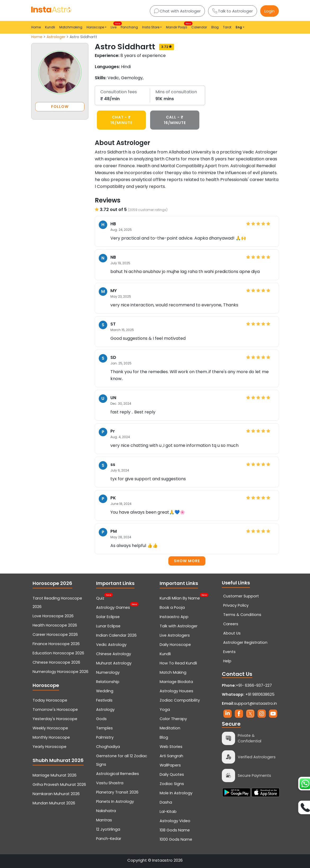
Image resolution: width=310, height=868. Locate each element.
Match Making (173, 672)
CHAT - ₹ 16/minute (121, 120)
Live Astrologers (175, 635)
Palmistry (105, 737)
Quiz (100, 598)
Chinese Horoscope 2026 (56, 662)
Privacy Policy (236, 605)
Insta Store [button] (151, 27)
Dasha (166, 802)
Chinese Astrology (114, 654)
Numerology (108, 672)
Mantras (104, 820)
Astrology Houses (176, 691)
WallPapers (170, 765)
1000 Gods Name (176, 839)
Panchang (129, 27)
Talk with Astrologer (179, 626)
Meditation (170, 728)
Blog (215, 27)
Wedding (105, 691)
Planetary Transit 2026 (117, 792)
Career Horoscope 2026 (55, 635)
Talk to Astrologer (233, 11)
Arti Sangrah (171, 756)
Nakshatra (106, 811)
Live (115, 26)
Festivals (104, 700)
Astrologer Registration (245, 642)
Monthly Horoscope (51, 737)
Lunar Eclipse (108, 626)
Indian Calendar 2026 (116, 635)
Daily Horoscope (175, 645)
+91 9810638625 (248, 694)
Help (227, 661)
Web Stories (171, 747)
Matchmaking (71, 27)
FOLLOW (60, 107)
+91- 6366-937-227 (254, 685)
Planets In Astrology (115, 801)
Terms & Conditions (242, 615)
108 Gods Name (175, 830)
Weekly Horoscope (50, 728)
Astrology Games (113, 607)
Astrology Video (175, 821)
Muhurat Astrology (114, 663)
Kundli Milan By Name (180, 598)
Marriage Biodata (176, 682)
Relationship (108, 682)
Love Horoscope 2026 (53, 616)
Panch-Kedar (109, 839)
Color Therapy (173, 719)
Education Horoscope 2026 (58, 653)
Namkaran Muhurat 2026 (56, 794)
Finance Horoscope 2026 (56, 644)
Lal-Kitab (168, 812)
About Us (232, 633)
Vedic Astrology (111, 645)
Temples (104, 728)
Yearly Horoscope (50, 747)
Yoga (165, 710)
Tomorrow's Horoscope (55, 710)
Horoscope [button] (95, 27)
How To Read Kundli (178, 663)
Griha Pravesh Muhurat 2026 (59, 785)
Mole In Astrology (176, 793)
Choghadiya (108, 747)
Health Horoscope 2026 (55, 625)
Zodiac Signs (172, 784)
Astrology (105, 710)
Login (269, 11)
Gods (101, 719)
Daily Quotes (172, 774)
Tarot (227, 27)
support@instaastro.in (255, 703)
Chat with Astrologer (177, 11)
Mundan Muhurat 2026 (54, 803)
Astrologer (56, 37)
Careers (231, 624)
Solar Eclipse (108, 617)
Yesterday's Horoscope (55, 719)
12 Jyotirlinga (108, 829)
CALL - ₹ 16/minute (175, 120)
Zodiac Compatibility (180, 700)
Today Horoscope (50, 700)
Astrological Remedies (118, 774)
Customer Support (241, 596)
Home (36, 27)
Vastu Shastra (110, 783)
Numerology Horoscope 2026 (60, 672)
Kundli (50, 27)
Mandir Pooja (178, 26)
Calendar (199, 27)
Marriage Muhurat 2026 (55, 775)
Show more (187, 561)
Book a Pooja (172, 607)
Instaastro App (174, 617)
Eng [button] (239, 27)
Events (229, 652)
